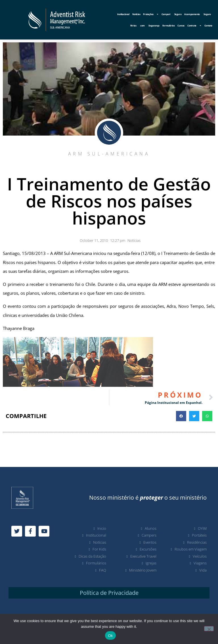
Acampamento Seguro (198, 14)
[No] (209, 629)
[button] (181, 416)
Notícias (136, 14)
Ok (110, 636)
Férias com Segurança (145, 25)
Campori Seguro (171, 14)
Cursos (181, 25)
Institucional (123, 14)
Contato (208, 25)
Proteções (151, 14)
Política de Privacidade (109, 593)
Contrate (194, 26)
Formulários (169, 25)
